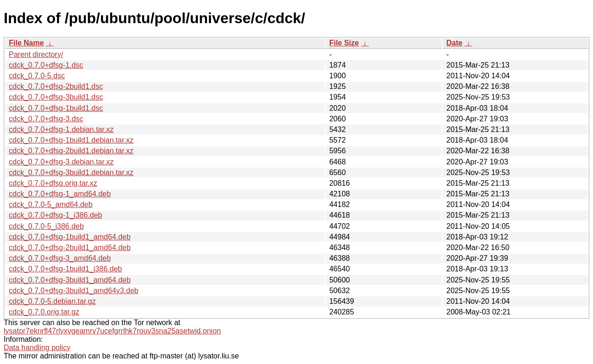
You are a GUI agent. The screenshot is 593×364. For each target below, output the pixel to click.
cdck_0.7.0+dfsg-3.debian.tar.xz (61, 162)
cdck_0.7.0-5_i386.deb (46, 226)
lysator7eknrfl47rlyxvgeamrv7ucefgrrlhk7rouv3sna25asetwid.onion (112, 331)
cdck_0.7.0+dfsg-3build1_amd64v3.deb (74, 291)
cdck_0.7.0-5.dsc (37, 76)
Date (454, 43)
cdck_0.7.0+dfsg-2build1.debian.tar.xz (71, 151)
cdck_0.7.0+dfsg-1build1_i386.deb (65, 269)
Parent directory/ (36, 54)
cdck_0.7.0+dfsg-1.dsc (46, 65)
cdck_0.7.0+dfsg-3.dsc (46, 119)
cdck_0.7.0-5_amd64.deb (51, 204)
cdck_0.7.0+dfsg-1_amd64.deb (60, 194)
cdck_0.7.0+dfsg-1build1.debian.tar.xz (71, 140)
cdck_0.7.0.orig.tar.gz (44, 312)
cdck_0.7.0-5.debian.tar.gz (52, 301)
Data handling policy (37, 348)
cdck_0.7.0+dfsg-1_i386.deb (55, 215)
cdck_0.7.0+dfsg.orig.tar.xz (53, 183)
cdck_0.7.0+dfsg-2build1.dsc (56, 86)
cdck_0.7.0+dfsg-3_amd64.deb (60, 258)
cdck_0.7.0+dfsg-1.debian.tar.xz (61, 129)
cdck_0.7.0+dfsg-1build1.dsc (56, 108)
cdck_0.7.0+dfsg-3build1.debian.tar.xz (71, 173)
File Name (26, 43)
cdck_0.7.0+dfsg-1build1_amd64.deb (70, 237)
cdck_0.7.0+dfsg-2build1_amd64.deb (70, 248)
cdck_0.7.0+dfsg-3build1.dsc (56, 97)
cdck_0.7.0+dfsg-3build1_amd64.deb (70, 280)
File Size (344, 43)
